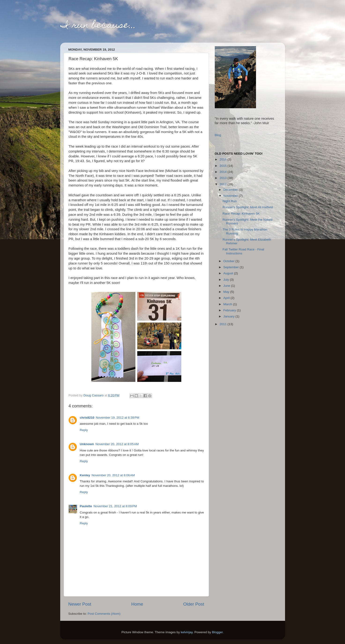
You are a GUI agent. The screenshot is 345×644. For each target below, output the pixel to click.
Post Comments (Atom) (104, 614)
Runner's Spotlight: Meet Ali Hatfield (248, 207)
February (230, 310)
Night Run (230, 201)
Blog (218, 135)
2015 (223, 166)
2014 (223, 172)
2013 (223, 178)
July (227, 280)
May (227, 292)
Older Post (194, 604)
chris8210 (87, 418)
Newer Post (80, 604)
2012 (223, 184)
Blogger (217, 632)
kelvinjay (187, 632)
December (231, 190)
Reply (84, 430)
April (227, 298)
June (227, 286)
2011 (223, 324)
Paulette (86, 506)
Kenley (85, 475)
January (230, 316)
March (228, 304)
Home (137, 604)
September (232, 267)
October (230, 261)
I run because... (98, 26)
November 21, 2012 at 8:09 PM (115, 506)
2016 (223, 159)
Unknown (87, 444)
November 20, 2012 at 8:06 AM (113, 475)
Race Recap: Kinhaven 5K (241, 214)
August (229, 273)
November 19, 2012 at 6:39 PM (118, 418)
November (231, 196)
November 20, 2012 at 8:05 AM (117, 444)
